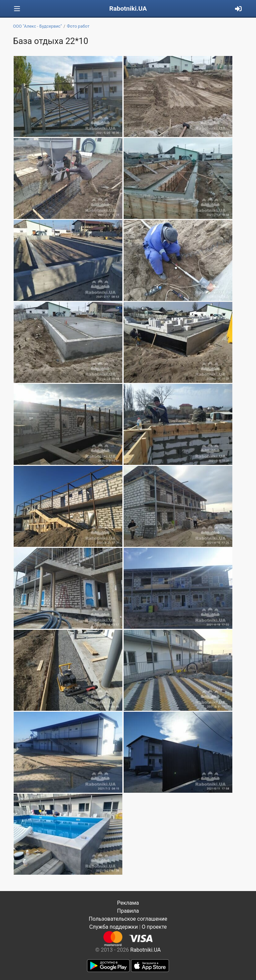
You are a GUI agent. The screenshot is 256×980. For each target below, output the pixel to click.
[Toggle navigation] (17, 9)
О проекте (154, 927)
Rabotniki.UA (128, 8)
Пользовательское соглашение (128, 919)
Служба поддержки (114, 927)
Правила (128, 911)
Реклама (128, 903)
